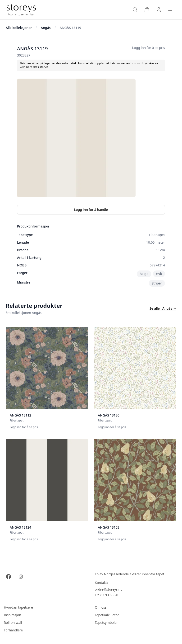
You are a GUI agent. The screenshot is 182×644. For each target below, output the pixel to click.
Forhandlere (13, 630)
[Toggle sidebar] (170, 10)
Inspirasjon (12, 615)
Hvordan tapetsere (18, 607)
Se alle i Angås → (163, 308)
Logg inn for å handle (91, 210)
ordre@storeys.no (109, 589)
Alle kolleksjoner (19, 28)
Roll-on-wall (13, 623)
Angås (46, 28)
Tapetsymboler (106, 623)
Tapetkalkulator (107, 615)
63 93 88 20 (109, 595)
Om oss (101, 607)
